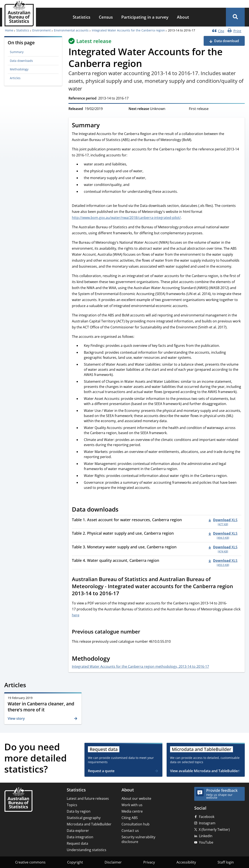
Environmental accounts (71, 30)
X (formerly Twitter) (214, 829)
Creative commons (30, 862)
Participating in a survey (145, 17)
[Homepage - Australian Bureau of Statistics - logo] (19, 14)
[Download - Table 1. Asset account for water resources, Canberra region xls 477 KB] (223, 522)
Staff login (226, 862)
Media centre (132, 811)
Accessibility (186, 862)
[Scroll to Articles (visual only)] (31, 686)
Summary (17, 52)
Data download (227, 41)
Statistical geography (84, 818)
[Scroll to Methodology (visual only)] (115, 659)
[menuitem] (82, 17)
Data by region (79, 811)
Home (9, 30)
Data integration (80, 837)
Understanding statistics (87, 850)
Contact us (130, 831)
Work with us (132, 805)
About (183, 17)
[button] (235, 17)
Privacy (149, 862)
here (76, 615)
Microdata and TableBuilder (89, 824)
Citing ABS (130, 818)
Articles (15, 78)
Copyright (75, 862)
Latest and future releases (88, 798)
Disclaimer (113, 862)
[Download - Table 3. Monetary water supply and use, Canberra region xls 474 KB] (223, 549)
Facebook (207, 817)
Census (106, 17)
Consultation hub (136, 824)
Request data (77, 843)
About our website (136, 798)
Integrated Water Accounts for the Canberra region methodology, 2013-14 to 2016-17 (140, 666)
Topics (72, 805)
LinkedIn (206, 836)
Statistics (82, 17)
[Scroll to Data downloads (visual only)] (123, 510)
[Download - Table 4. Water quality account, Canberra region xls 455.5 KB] (223, 562)
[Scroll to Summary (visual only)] (104, 126)
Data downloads (21, 61)
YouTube (206, 842)
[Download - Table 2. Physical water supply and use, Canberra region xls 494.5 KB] (223, 535)
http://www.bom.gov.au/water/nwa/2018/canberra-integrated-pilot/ (126, 218)
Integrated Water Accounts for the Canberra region (128, 30)
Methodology (19, 69)
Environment (41, 30)
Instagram (207, 823)
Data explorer (78, 831)
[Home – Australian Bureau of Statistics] (18, 800)
